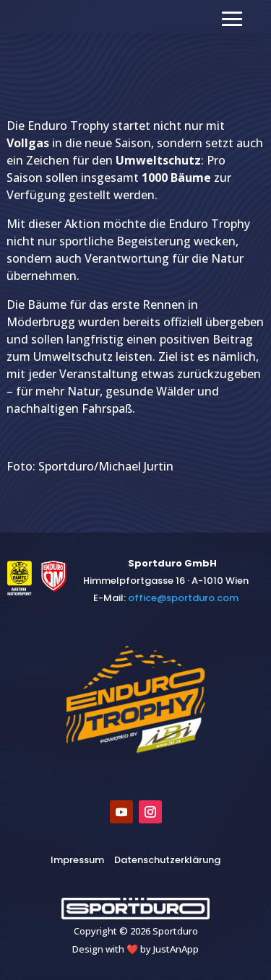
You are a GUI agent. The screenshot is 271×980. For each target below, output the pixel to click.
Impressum (77, 860)
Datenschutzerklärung (167, 860)
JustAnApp (176, 949)
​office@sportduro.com (183, 598)
